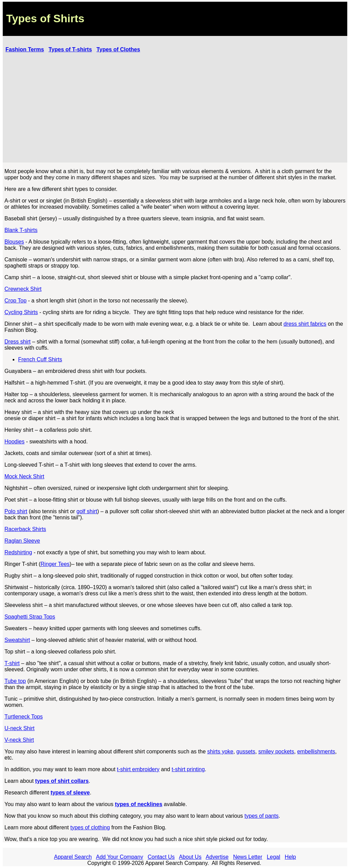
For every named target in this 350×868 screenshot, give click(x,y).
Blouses (14, 242)
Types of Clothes (118, 49)
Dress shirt (17, 342)
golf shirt (87, 511)
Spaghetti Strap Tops (30, 617)
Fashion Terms (25, 49)
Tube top (15, 681)
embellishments (316, 752)
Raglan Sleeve (22, 541)
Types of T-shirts (70, 49)
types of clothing (90, 827)
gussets (246, 752)
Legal (274, 857)
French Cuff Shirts (40, 359)
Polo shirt (16, 511)
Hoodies (15, 442)
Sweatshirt (17, 640)
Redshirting (18, 552)
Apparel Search (73, 857)
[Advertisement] (175, 108)
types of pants (261, 816)
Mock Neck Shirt (24, 476)
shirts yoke (220, 752)
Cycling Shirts (21, 312)
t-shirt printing (188, 769)
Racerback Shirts (25, 529)
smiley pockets (276, 752)
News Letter (248, 857)
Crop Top (16, 301)
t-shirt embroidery (138, 769)
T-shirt (12, 663)
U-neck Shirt (19, 728)
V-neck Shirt (19, 740)
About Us (190, 857)
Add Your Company (120, 857)
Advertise (217, 857)
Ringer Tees (55, 564)
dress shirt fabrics (305, 324)
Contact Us (161, 857)
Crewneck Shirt (23, 289)
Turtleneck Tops (24, 717)
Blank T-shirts (21, 230)
